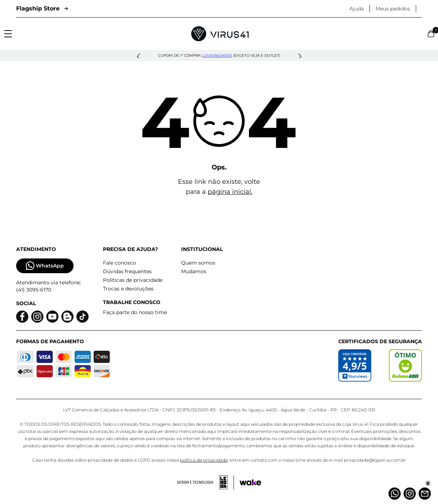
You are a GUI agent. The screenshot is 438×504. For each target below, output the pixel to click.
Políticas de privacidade (133, 280)
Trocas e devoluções (128, 289)
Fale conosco (119, 263)
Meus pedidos (393, 9)
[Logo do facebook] (22, 317)
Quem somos (198, 263)
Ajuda (357, 9)
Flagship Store (42, 8)
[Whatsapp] (395, 494)
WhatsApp (45, 266)
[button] (138, 56)
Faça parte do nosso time (135, 312)
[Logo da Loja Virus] (220, 34)
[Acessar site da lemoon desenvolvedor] (206, 482)
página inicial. (230, 192)
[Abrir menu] (8, 34)
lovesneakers (217, 55)
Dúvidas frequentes (127, 271)
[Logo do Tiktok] (83, 317)
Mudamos (194, 271)
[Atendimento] (425, 494)
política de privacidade (204, 460)
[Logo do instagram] (37, 317)
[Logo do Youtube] (52, 317)
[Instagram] (410, 494)
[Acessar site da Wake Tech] (250, 482)
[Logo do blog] (67, 317)
